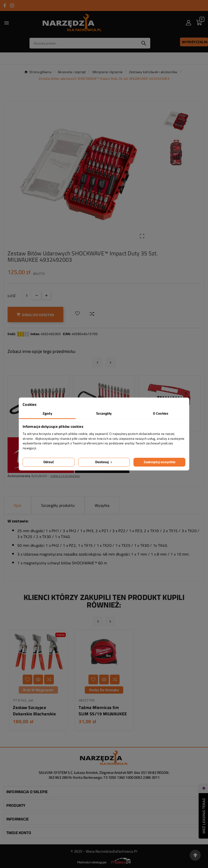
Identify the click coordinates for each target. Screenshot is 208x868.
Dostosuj (104, 462)
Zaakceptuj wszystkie (160, 462)
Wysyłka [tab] (102, 505)
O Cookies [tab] (161, 413)
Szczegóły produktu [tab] (58, 505)
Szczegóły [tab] (104, 413)
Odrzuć (49, 462)
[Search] (84, 43)
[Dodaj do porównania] (92, 314)
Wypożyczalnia (195, 42)
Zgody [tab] (47, 413)
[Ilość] (27, 295)
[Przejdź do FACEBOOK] (5, 5)
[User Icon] (189, 23)
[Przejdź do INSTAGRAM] (12, 5)
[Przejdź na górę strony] (195, 855)
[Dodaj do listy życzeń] (77, 314)
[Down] (37, 295)
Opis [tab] (17, 505)
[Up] (46, 295)
